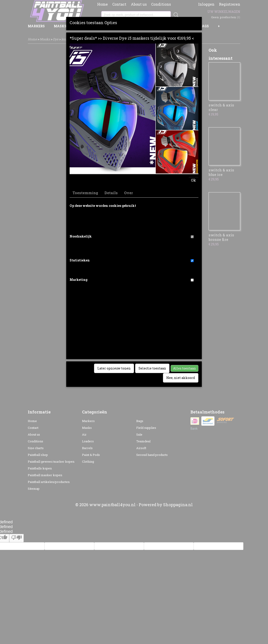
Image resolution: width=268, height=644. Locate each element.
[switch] (192, 237)
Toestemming (85, 193)
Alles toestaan (185, 368)
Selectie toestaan (152, 368)
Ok (193, 180)
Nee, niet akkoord (181, 378)
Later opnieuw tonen (114, 368)
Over (128, 193)
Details (111, 193)
